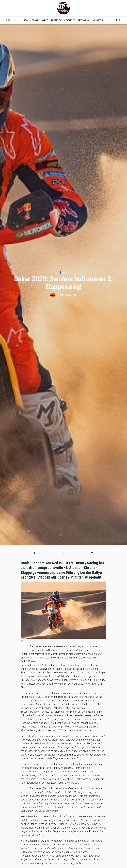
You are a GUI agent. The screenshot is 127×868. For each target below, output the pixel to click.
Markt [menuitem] (45, 20)
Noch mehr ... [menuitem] (99, 21)
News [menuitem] (26, 20)
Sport (64, 273)
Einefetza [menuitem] (56, 20)
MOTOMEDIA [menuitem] (84, 20)
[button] (35, 553)
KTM (61, 295)
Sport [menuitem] (35, 20)
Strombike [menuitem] (70, 20)
